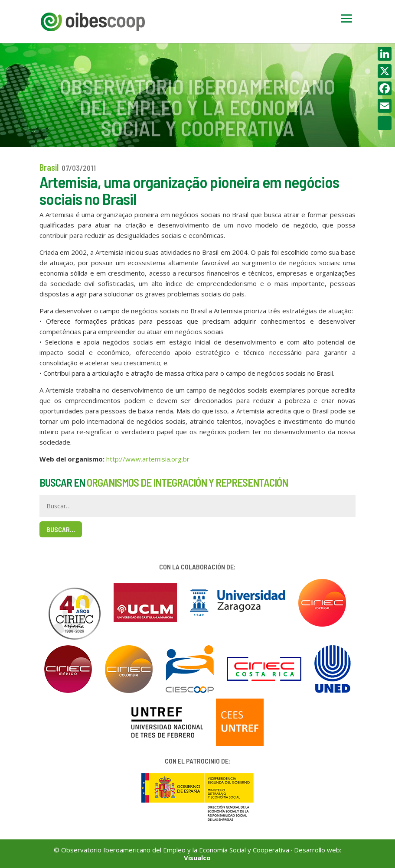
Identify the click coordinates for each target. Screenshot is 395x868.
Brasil (49, 167)
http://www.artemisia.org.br (148, 459)
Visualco (197, 858)
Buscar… (61, 529)
